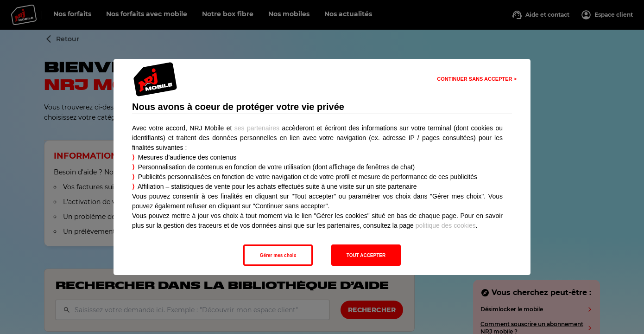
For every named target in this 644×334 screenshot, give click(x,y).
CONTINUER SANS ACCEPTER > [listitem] (477, 79)
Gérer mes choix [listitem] (278, 255)
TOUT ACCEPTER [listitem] (366, 255)
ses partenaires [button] (257, 128)
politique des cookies (446, 225)
